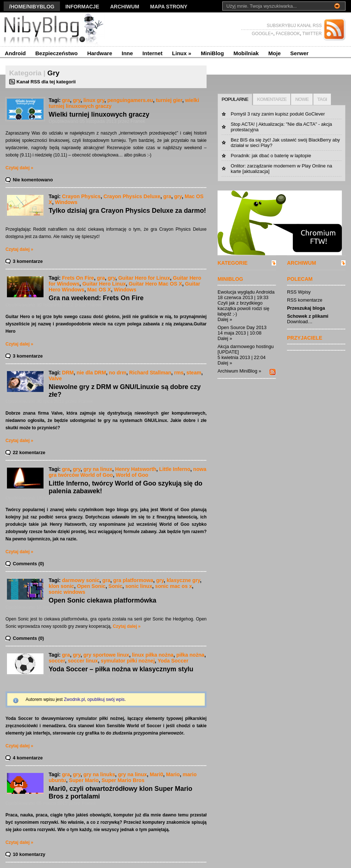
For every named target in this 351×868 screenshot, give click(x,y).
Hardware (99, 53)
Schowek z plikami (308, 316)
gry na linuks (99, 774)
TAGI (322, 99)
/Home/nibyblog (32, 7)
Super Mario (84, 780)
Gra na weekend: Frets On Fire (96, 298)
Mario (173, 774)
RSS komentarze (305, 300)
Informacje (82, 7)
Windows (66, 202)
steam (194, 373)
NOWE (302, 99)
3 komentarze (28, 261)
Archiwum (124, 7)
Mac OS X (99, 290)
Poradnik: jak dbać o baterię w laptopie (271, 156)
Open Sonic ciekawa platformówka (103, 600)
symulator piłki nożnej (128, 661)
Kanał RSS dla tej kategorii (46, 82)
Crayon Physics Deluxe (132, 196)
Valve (55, 378)
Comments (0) (28, 564)
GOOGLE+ (262, 34)
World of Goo (132, 475)
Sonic (116, 586)
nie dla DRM (91, 373)
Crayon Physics (82, 196)
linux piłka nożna (153, 655)
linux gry (94, 100)
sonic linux (139, 586)
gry (77, 100)
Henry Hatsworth (136, 469)
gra (66, 100)
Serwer (299, 53)
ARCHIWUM (301, 263)
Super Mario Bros (123, 780)
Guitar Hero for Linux (144, 278)
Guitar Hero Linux (104, 284)
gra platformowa (133, 580)
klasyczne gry (183, 580)
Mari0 (156, 774)
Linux (182, 53)
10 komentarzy (29, 854)
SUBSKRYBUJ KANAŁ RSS (295, 26)
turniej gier (169, 100)
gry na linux (98, 469)
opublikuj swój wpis (106, 699)
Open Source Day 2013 (242, 327)
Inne (127, 53)
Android (15, 53)
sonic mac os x (173, 586)
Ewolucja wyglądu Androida (246, 292)
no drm (118, 373)
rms (179, 373)
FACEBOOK (287, 34)
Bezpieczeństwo (57, 53)
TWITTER (312, 34)
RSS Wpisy (299, 292)
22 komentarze (29, 452)
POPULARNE (235, 99)
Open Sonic (91, 586)
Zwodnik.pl (74, 699)
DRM (68, 373)
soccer (57, 661)
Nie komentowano (33, 180)
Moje (275, 53)
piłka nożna (190, 655)
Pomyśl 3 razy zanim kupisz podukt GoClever (278, 114)
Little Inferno (175, 469)
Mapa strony (169, 7)
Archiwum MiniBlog (237, 371)
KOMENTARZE (272, 99)
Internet (153, 53)
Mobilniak (246, 53)
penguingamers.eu (130, 100)
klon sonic (61, 586)
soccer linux (83, 661)
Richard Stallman (150, 373)
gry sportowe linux (106, 655)
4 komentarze (28, 758)
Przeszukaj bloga (306, 308)
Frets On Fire (78, 278)
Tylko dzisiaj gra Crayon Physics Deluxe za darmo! (127, 211)
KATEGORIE (233, 263)
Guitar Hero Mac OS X (155, 284)
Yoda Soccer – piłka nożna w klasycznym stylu (121, 669)
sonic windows (67, 592)
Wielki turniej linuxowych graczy (99, 114)
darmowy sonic (81, 580)
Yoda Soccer (173, 661)
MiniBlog (212, 53)
